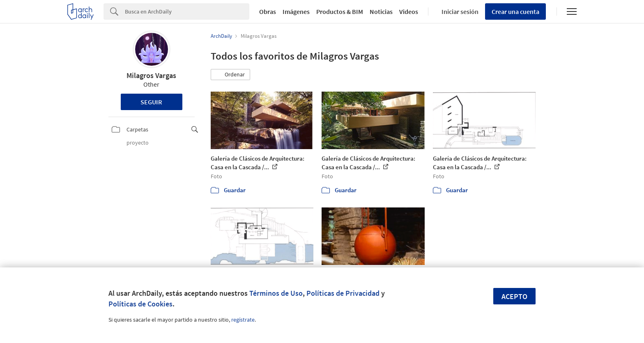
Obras (268, 12)
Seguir (151, 102)
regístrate (243, 320)
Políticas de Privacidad (343, 293)
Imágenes (296, 12)
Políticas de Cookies (140, 304)
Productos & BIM (340, 12)
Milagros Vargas (151, 75)
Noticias (381, 12)
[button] (230, 75)
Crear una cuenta (515, 12)
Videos (409, 12)
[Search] (187, 12)
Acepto (514, 296)
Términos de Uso (276, 293)
